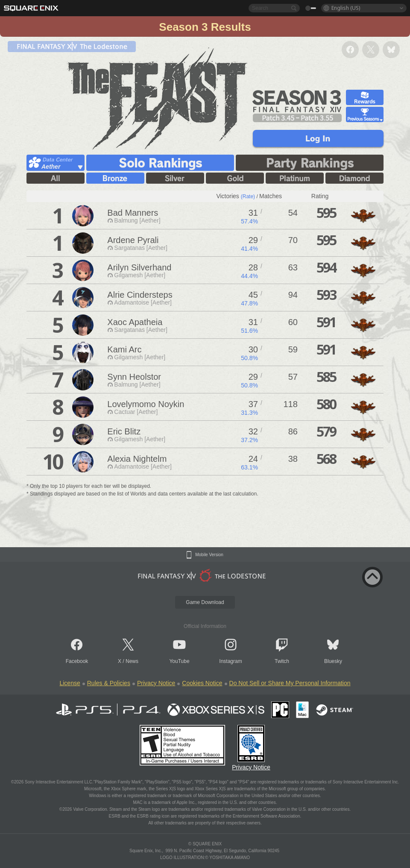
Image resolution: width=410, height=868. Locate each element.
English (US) (346, 8)
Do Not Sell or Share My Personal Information (290, 683)
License (70, 683)
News (132, 661)
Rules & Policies (109, 683)
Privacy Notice (156, 683)
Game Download (205, 602)
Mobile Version (209, 555)
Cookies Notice (202, 683)
